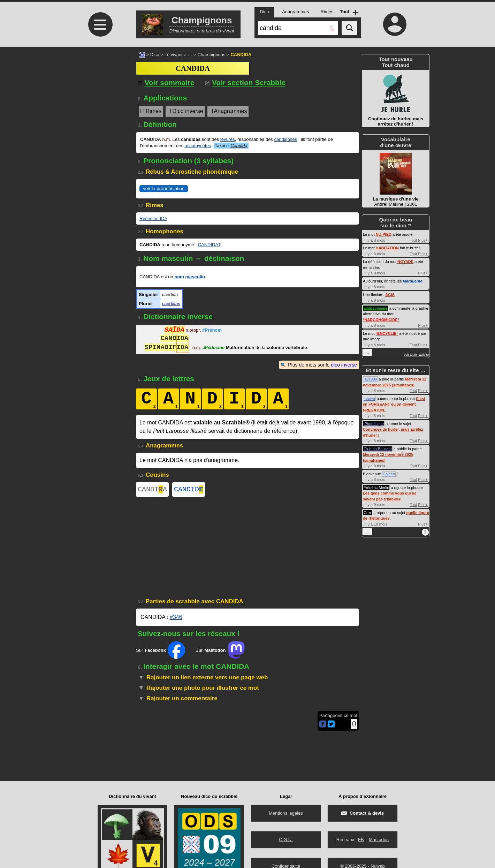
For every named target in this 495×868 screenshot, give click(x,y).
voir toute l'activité (416, 355)
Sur (161, 651)
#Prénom (212, 331)
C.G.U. (286, 840)
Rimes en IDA (153, 218)
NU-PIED (384, 234)
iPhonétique (374, 424)
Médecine (214, 348)
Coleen (389, 474)
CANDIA (152, 490)
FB (361, 840)
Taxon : (231, 146)
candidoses (285, 139)
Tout (413, 240)
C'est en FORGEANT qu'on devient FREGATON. (394, 404)
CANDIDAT (209, 245)
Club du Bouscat (378, 449)
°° (381, 320)
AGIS (390, 295)
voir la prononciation (164, 188)
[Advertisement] (99, 105)
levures (228, 139)
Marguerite (413, 281)
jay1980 (370, 379)
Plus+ (423, 240)
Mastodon (379, 840)
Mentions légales (286, 813)
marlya (369, 399)
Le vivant (174, 55)
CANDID (189, 490)
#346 (176, 618)
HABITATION (387, 248)
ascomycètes (198, 146)
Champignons (211, 55)
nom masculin (189, 277)
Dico (155, 55)
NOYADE (405, 262)
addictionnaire (376, 308)
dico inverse (344, 365)
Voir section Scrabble (245, 82)
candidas (171, 304)
